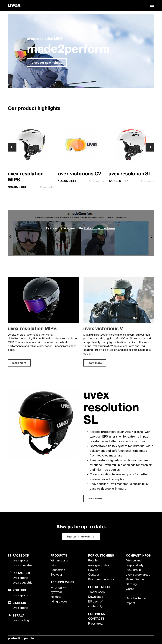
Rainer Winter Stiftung (135, 582)
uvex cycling (21, 620)
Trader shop (96, 592)
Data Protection (137, 598)
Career (131, 589)
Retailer (93, 560)
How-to (93, 570)
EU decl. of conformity (95, 604)
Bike (53, 565)
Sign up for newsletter (81, 537)
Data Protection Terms (100, 228)
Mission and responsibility (135, 563)
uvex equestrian (23, 565)
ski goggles (58, 587)
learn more (95, 498)
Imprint (131, 603)
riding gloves (59, 601)
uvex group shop (99, 565)
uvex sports (20, 560)
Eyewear (56, 575)
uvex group (133, 570)
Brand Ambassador (101, 579)
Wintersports (59, 560)
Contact (94, 575)
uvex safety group (138, 575)
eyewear (56, 592)
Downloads (96, 597)
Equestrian (58, 570)
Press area (95, 623)
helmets (56, 597)
